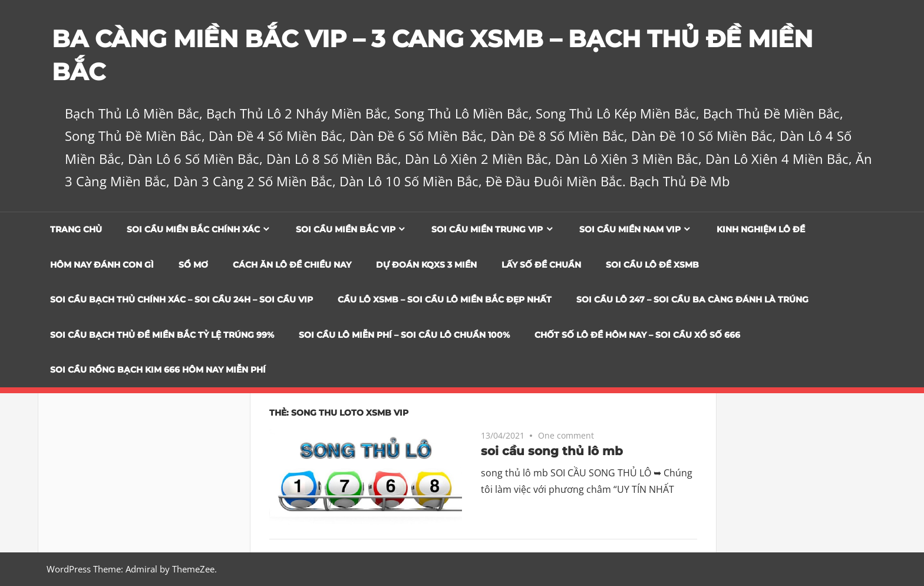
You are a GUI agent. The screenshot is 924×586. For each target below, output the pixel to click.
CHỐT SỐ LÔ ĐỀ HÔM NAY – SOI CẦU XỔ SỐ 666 (637, 335)
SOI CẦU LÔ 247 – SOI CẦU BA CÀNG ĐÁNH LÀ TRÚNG (692, 299)
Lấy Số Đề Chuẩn (541, 265)
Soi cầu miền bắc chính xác (193, 229)
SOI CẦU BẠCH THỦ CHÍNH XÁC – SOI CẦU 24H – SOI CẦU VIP (181, 299)
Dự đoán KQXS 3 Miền (426, 265)
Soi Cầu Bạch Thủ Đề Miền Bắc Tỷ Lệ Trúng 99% (162, 335)
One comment (566, 435)
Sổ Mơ (193, 265)
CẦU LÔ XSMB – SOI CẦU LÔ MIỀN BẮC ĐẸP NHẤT (445, 299)
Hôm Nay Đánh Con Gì (102, 265)
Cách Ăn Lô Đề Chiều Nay (292, 265)
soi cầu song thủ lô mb (552, 451)
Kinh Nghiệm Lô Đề (761, 229)
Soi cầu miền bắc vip (346, 229)
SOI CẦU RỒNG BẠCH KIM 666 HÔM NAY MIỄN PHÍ (158, 370)
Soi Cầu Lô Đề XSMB (652, 265)
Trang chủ (76, 229)
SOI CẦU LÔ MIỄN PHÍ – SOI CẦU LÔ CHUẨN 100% (404, 335)
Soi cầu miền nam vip (630, 229)
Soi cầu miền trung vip (487, 229)
